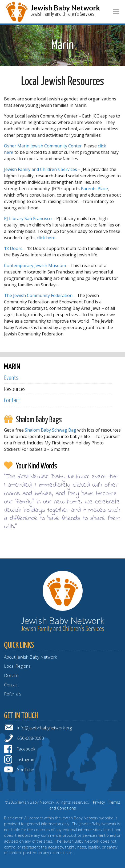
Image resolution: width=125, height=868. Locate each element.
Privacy (99, 802)
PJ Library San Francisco (28, 218)
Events (11, 378)
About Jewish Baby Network (30, 657)
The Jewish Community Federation (38, 295)
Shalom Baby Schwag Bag (51, 430)
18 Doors (14, 248)
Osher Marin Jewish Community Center (43, 146)
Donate (11, 675)
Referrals (13, 694)
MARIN (12, 367)
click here (46, 238)
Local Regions (17, 666)
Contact (12, 400)
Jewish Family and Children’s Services (41, 169)
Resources (15, 389)
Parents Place (94, 189)
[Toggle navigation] (116, 12)
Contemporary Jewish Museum (35, 265)
